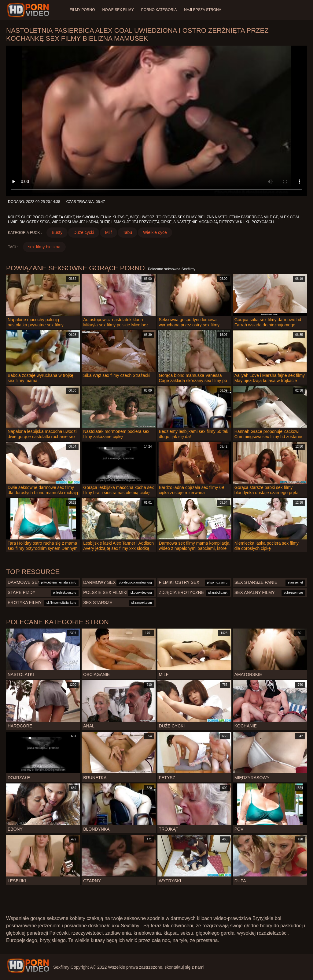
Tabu (127, 232)
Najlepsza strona (203, 10)
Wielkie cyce (155, 232)
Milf (109, 232)
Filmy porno (82, 10)
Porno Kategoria (159, 10)
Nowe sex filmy (118, 10)
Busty (57, 232)
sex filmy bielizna (44, 247)
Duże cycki (84, 232)
